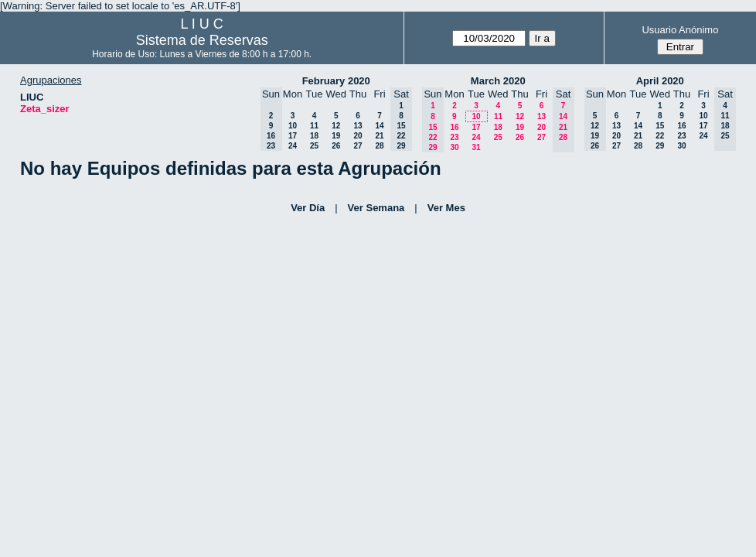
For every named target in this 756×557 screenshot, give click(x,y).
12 (336, 126)
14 (379, 126)
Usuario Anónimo (680, 30)
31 (476, 147)
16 (454, 127)
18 (314, 136)
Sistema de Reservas (202, 40)
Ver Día (308, 208)
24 (293, 146)
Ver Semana (376, 208)
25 (314, 146)
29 (660, 146)
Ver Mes (446, 208)
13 (358, 126)
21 (379, 136)
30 (454, 147)
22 (660, 136)
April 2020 (660, 81)
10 (293, 126)
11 (314, 126)
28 (379, 146)
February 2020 (336, 81)
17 (293, 136)
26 (336, 146)
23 (454, 137)
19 (336, 136)
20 (358, 136)
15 (660, 126)
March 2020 (498, 81)
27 (358, 146)
